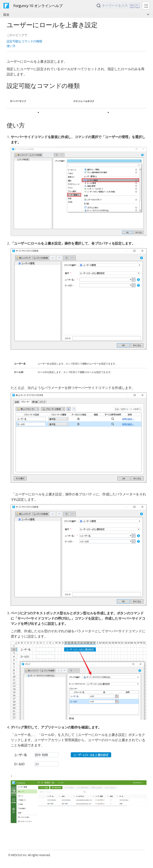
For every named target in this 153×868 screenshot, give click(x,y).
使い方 (11, 46)
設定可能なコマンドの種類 (24, 41)
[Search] (119, 6)
